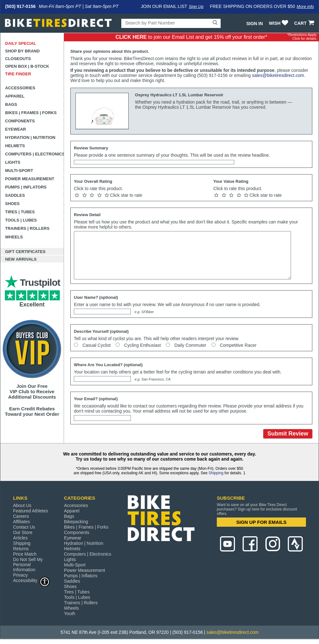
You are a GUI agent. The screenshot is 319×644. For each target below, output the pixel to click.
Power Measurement (30, 179)
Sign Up (196, 7)
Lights (13, 162)
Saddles (15, 195)
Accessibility (32, 580)
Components (20, 121)
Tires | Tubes (20, 212)
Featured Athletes (31, 511)
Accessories (20, 88)
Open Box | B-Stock (27, 66)
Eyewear (16, 129)
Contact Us (24, 527)
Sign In (254, 24)
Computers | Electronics (35, 154)
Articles (20, 538)
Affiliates (21, 522)
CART (305, 23)
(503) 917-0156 (20, 6)
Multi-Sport (19, 171)
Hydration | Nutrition (30, 137)
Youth (70, 613)
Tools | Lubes (21, 220)
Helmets (15, 146)
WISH (279, 23)
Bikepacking (76, 522)
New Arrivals (21, 259)
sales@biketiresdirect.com (278, 75)
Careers (21, 516)
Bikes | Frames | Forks (31, 113)
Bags (11, 104)
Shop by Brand (22, 51)
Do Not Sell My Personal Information (28, 565)
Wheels (14, 237)
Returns (21, 549)
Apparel (15, 96)
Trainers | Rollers (27, 228)
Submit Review (288, 434)
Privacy (20, 575)
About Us (22, 505)
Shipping (216, 473)
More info (305, 7)
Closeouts (18, 59)
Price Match (25, 554)
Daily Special (21, 43)
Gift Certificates (25, 252)
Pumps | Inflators (26, 187)
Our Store (23, 532)
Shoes (12, 204)
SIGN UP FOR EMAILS (261, 522)
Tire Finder (18, 74)
